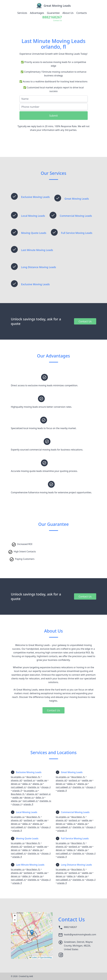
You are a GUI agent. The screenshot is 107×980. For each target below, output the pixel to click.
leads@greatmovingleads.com (80, 934)
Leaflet (33, 958)
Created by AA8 (26, 976)
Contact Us (85, 321)
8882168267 (70, 927)
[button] (32, 933)
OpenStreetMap (46, 958)
